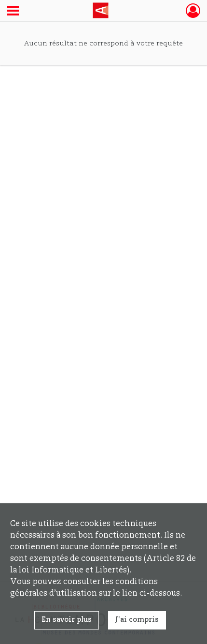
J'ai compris (137, 620)
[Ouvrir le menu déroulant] (13, 12)
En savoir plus (67, 620)
